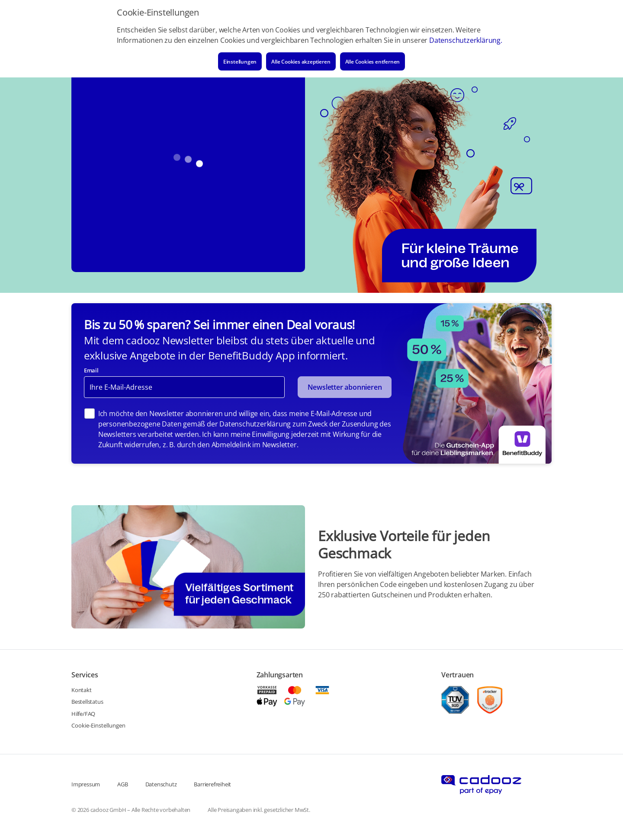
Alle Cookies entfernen (373, 61)
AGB (122, 784)
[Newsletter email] (184, 387)
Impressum (86, 784)
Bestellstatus (87, 702)
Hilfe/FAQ (83, 714)
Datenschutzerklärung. (466, 40)
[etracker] (490, 700)
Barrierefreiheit (212, 784)
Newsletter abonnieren (345, 387)
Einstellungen (240, 61)
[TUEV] (455, 700)
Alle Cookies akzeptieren (301, 61)
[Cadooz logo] (481, 785)
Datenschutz (161, 784)
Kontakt (82, 690)
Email (91, 370)
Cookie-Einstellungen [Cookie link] (98, 725)
